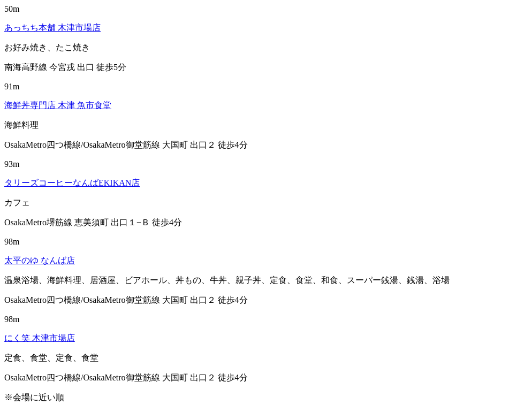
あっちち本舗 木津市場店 (52, 28)
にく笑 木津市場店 (40, 338)
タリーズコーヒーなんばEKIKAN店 (72, 183)
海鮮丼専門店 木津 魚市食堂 (58, 105)
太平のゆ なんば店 (40, 260)
